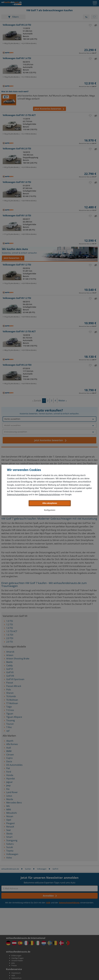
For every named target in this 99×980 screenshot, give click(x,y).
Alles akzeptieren (50, 503)
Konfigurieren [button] (50, 510)
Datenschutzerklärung (17, 495)
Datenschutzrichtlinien (49, 495)
